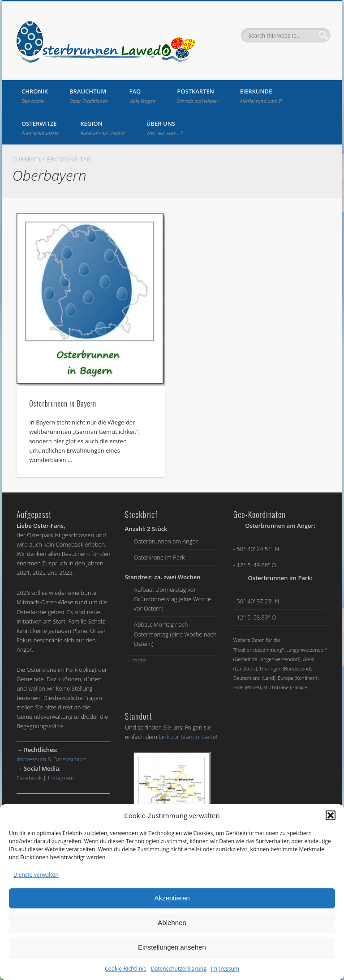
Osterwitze (40, 128)
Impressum (225, 969)
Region (103, 128)
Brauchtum (89, 96)
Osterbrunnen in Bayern (63, 403)
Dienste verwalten (36, 875)
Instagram (61, 778)
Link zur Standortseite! (188, 737)
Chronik (35, 96)
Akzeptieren (172, 898)
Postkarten (198, 96)
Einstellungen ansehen (172, 947)
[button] (331, 815)
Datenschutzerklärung (179, 969)
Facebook (29, 778)
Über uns (165, 128)
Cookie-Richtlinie (126, 969)
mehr (136, 660)
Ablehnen (172, 923)
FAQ (143, 96)
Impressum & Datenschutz (51, 759)
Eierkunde (261, 96)
